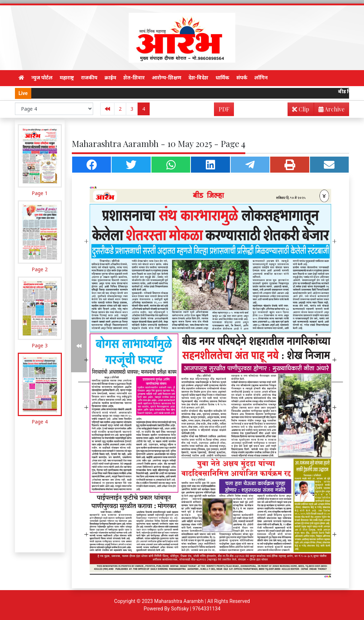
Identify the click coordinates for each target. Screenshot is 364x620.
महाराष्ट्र (67, 78)
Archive (329, 111)
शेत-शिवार (134, 78)
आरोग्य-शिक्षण (167, 78)
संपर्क (242, 78)
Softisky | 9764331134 (196, 609)
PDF (224, 109)
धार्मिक (222, 78)
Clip (301, 109)
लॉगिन (261, 78)
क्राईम (110, 78)
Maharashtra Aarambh (179, 601)
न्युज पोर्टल (42, 78)
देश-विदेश (199, 78)
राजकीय (89, 78)
